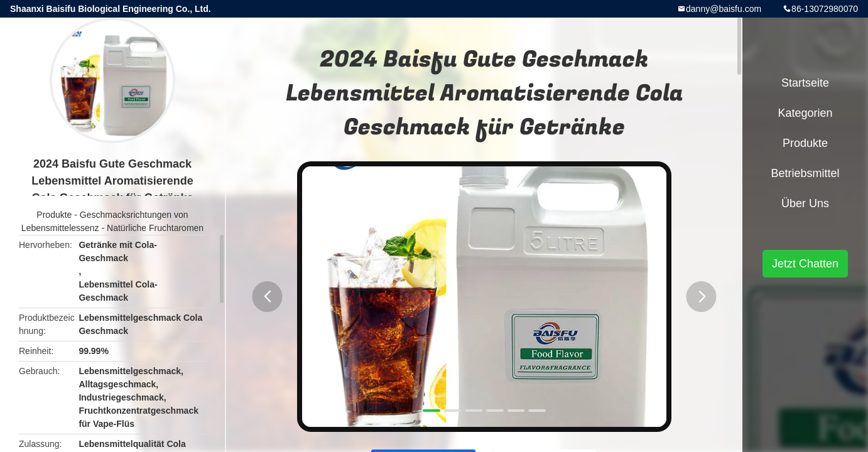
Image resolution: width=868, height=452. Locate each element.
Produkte (54, 215)
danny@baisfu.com (724, 9)
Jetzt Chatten (805, 264)
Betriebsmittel (805, 173)
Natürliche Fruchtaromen (155, 228)
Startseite (805, 83)
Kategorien (805, 113)
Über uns (805, 203)
